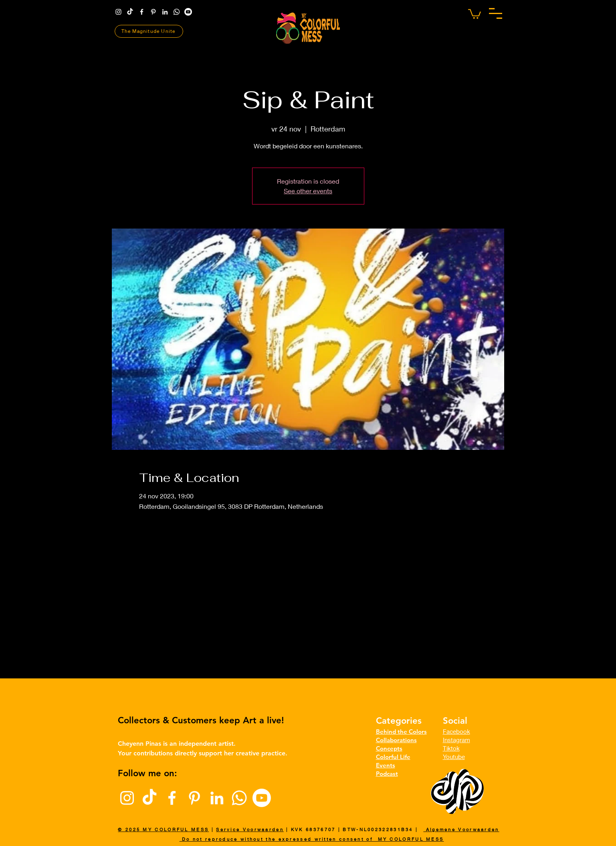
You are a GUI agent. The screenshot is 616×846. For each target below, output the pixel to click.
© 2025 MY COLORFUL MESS (163, 829)
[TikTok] (130, 12)
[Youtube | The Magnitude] (188, 12)
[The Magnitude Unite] (149, 31)
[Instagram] (118, 12)
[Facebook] (142, 12)
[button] (496, 13)
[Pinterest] (153, 12)
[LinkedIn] (165, 12)
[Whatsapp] (177, 12)
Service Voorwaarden (250, 829)
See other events (308, 191)
